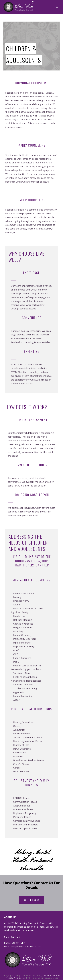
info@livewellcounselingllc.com (26, 946)
